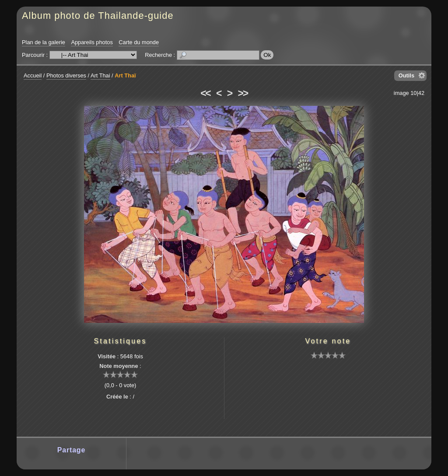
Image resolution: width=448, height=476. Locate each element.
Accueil (33, 75)
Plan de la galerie (44, 42)
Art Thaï (125, 75)
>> (243, 93)
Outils (406, 75)
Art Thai (100, 75)
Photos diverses (66, 75)
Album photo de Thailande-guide (98, 16)
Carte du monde (139, 42)
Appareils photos (92, 42)
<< (205, 93)
